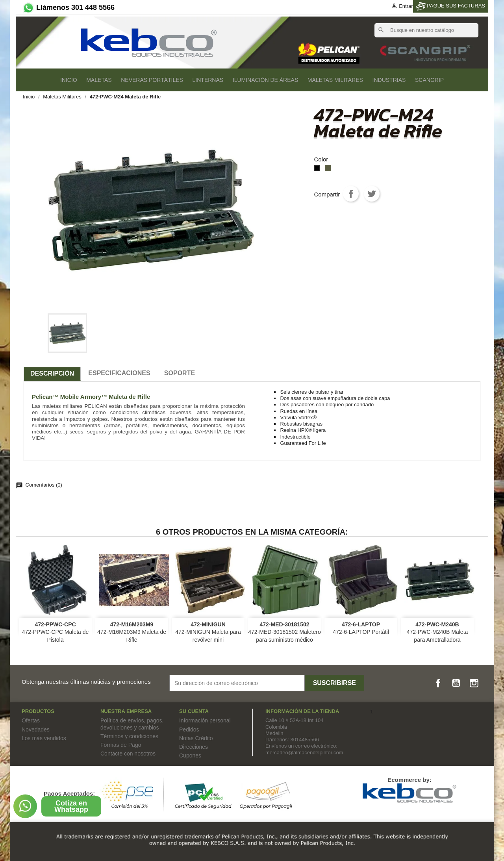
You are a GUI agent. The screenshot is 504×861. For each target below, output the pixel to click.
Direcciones (194, 747)
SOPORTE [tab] (180, 373)
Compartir (351, 194)
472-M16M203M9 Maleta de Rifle (132, 632)
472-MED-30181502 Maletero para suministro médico (284, 632)
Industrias (389, 80)
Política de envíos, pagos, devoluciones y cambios (132, 724)
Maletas (99, 80)
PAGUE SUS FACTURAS (451, 6)
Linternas (208, 80)
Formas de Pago (121, 745)
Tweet (372, 194)
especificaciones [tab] (119, 373)
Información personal (205, 720)
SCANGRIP (429, 80)
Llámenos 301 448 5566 (68, 7)
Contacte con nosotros (128, 754)
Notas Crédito (196, 738)
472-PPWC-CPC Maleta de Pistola (56, 632)
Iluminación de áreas (265, 80)
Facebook (438, 683)
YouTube (456, 683)
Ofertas (31, 720)
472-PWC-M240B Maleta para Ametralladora (437, 632)
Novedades (36, 730)
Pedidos (189, 730)
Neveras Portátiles (152, 80)
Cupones (190, 755)
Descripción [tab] (52, 373)
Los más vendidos (44, 738)
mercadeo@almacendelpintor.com (304, 753)
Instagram (474, 683)
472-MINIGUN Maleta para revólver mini (208, 632)
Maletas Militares (335, 80)
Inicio (69, 80)
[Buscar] (426, 30)
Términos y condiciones (129, 736)
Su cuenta (194, 711)
